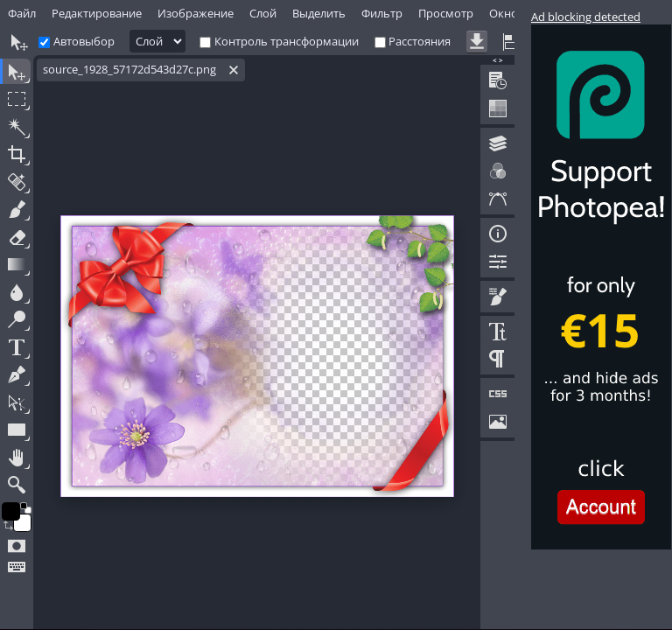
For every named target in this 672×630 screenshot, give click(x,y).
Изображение (196, 13)
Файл (22, 13)
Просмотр (446, 13)
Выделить (319, 13)
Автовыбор (84, 41)
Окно (504, 13)
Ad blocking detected (586, 17)
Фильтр (382, 13)
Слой (263, 13)
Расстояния (420, 41)
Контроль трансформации (287, 41)
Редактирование (97, 13)
